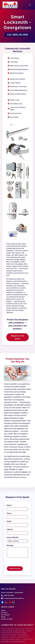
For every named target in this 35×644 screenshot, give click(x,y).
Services (4, 613)
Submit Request (15, 569)
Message (10, 545)
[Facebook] (2, 602)
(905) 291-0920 (20, 35)
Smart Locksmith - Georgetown (12, 592)
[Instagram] (6, 602)
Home (3, 617)
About (3, 610)
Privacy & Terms (7, 619)
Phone (9, 513)
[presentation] (21, 563)
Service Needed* (13, 537)
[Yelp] (10, 602)
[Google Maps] (14, 602)
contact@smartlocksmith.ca (14, 598)
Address (10, 529)
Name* (9, 505)
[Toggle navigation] (30, 5)
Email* (9, 521)
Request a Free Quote (17, 337)
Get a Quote (5, 615)
